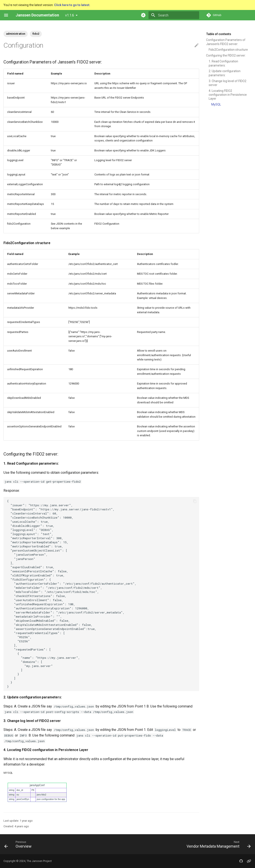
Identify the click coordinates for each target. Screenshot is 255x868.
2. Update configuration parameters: (225, 73)
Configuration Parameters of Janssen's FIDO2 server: (226, 42)
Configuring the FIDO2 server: (226, 55)
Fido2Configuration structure (228, 50)
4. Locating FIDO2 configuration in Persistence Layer (228, 95)
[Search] (174, 15)
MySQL (216, 104)
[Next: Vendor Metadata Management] (217, 844)
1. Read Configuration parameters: (223, 63)
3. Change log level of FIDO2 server (228, 83)
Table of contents (219, 34)
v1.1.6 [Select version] (70, 15)
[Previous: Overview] (19, 844)
